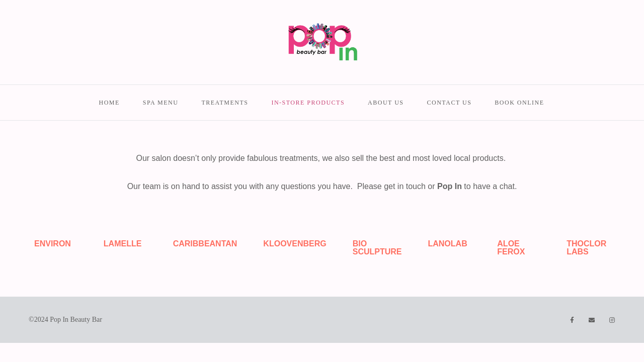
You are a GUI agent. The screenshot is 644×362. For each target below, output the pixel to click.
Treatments (225, 103)
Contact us (450, 103)
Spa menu (161, 103)
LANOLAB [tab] (447, 244)
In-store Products (308, 103)
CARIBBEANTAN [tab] (205, 244)
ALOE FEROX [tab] (511, 248)
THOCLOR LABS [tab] (586, 248)
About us (386, 103)
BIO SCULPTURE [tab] (377, 248)
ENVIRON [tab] (53, 244)
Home (109, 103)
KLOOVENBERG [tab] (295, 244)
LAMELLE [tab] (123, 244)
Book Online (519, 103)
